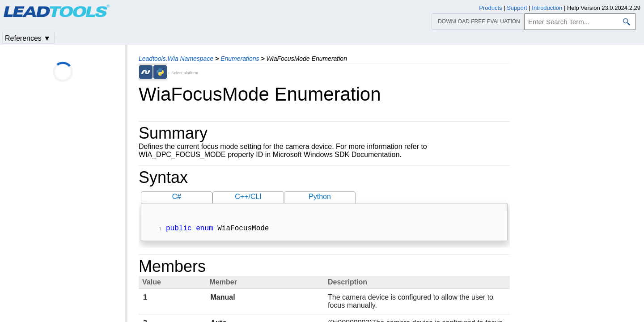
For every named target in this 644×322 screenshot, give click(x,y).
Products (490, 8)
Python (320, 197)
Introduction (547, 8)
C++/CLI (248, 197)
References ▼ (28, 38)
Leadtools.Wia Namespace (176, 59)
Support (517, 8)
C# (177, 197)
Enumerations (240, 59)
